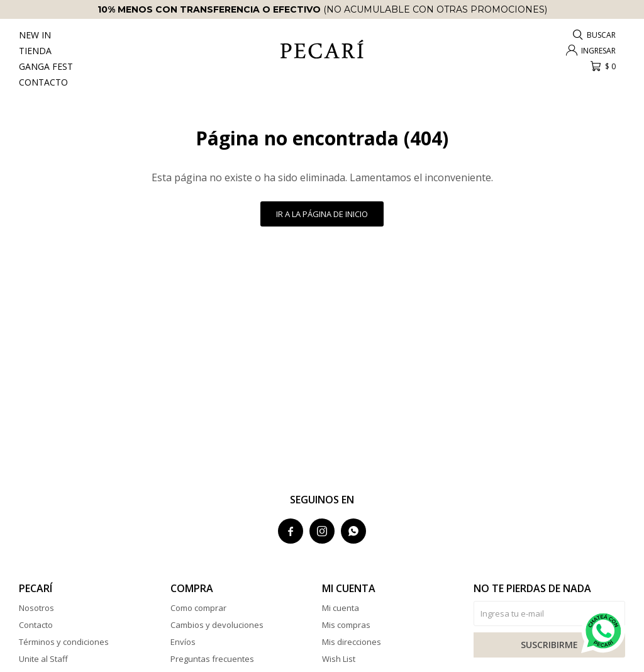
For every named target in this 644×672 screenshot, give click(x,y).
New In (35, 35)
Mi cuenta (341, 608)
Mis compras (346, 625)
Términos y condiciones (64, 642)
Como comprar (198, 608)
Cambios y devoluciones (217, 625)
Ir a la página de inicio (322, 214)
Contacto (43, 82)
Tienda (35, 51)
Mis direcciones (352, 642)
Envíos (183, 642)
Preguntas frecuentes (212, 659)
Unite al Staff (43, 659)
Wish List (339, 659)
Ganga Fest (46, 66)
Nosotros (36, 608)
